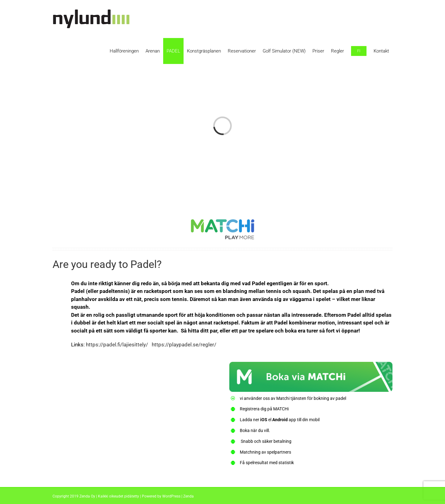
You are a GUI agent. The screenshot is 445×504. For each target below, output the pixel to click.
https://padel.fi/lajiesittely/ (117, 345)
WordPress (171, 496)
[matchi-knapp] (311, 366)
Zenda (189, 496)
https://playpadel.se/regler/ (184, 345)
